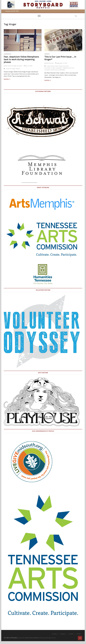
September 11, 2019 (61, 63)
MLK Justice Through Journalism (13, 66)
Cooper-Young (50, 66)
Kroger (14, 69)
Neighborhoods (67, 68)
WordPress (36, 638)
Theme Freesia (29, 638)
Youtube (79, 634)
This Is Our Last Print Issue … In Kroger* (60, 58)
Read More (9, 79)
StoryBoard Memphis (11, 638)
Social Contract (55, 70)
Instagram (63, 634)
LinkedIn (71, 634)
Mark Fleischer (49, 63)
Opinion (47, 53)
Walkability (62, 70)
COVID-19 (9, 69)
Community (7, 53)
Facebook (54, 634)
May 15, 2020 (28, 66)
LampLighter (59, 68)
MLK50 (18, 69)
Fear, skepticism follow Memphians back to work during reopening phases (21, 59)
